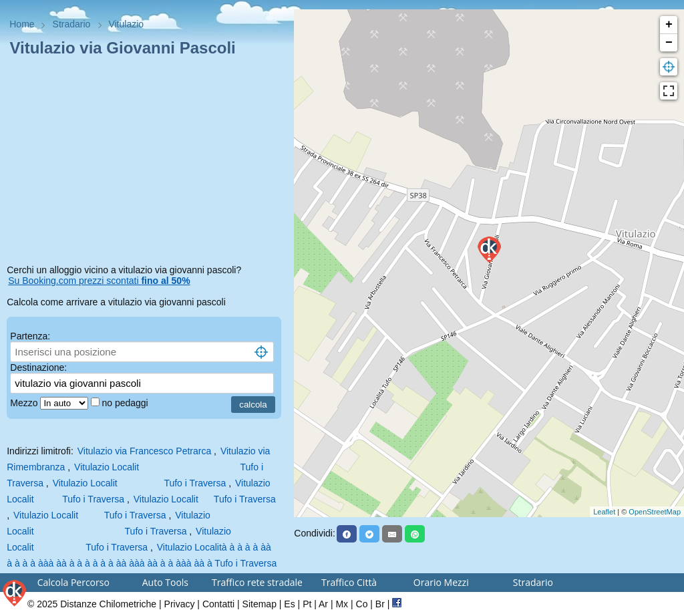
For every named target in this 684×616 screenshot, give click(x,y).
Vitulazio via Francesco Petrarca (145, 451)
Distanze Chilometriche (108, 604)
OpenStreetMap (655, 512)
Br (380, 604)
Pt (307, 604)
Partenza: (30, 336)
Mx (342, 604)
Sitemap (260, 604)
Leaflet (604, 512)
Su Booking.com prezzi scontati (99, 281)
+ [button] (669, 25)
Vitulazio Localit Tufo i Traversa (140, 483)
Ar (323, 604)
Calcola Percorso (73, 582)
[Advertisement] (147, 163)
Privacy (180, 604)
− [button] (669, 43)
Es (289, 604)
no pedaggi (126, 403)
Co (362, 604)
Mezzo (25, 403)
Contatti (218, 604)
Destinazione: (38, 367)
